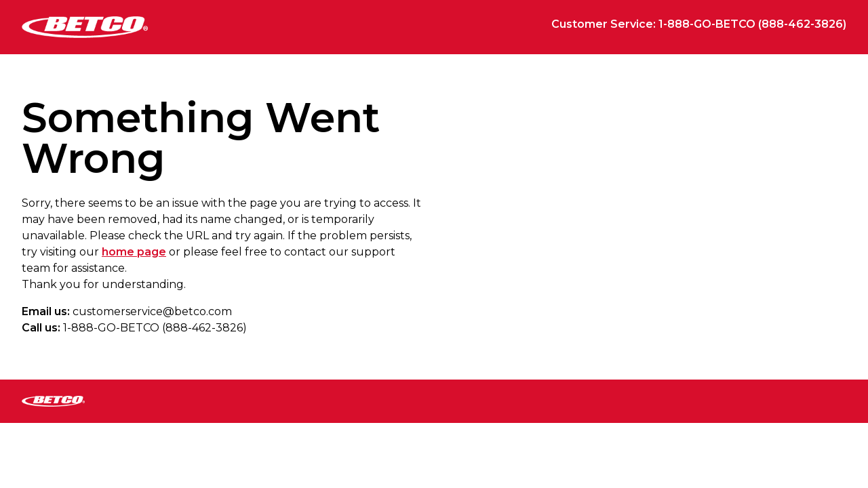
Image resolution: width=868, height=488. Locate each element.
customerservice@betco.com (152, 311)
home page (134, 252)
